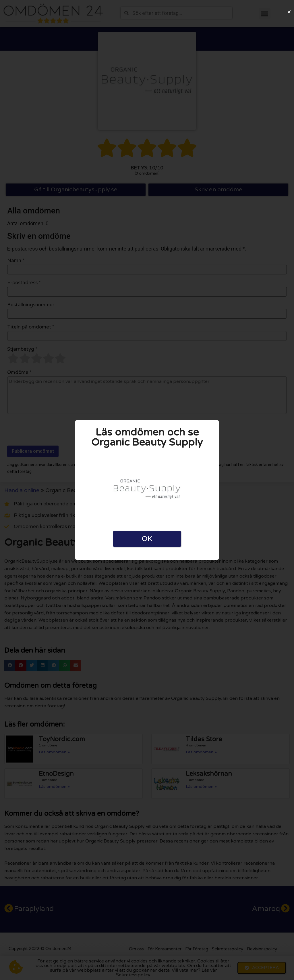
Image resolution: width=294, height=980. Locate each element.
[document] (147, 490)
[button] (289, 12)
